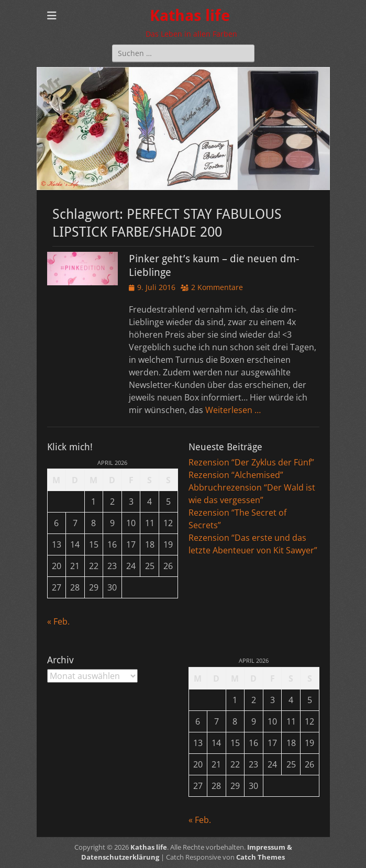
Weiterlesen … (233, 410)
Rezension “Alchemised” (236, 475)
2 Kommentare (217, 287)
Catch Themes (260, 857)
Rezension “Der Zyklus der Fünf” (251, 462)
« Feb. (58, 621)
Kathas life (190, 15)
